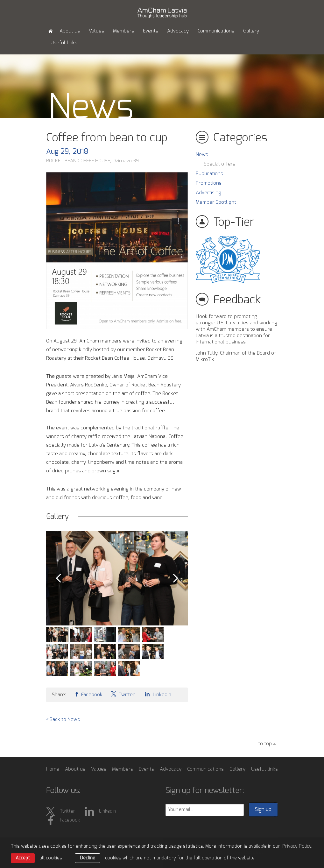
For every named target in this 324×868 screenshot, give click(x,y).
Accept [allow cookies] (23, 858)
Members (123, 31)
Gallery (251, 31)
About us (70, 31)
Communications (216, 31)
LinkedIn (157, 694)
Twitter (123, 694)
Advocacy (178, 31)
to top (265, 744)
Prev (58, 578)
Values (96, 31)
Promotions (209, 183)
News (202, 155)
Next (176, 578)
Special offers (219, 164)
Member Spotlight (216, 202)
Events (151, 31)
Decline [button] (88, 858)
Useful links (64, 43)
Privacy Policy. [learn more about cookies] (297, 846)
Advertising (208, 193)
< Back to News (63, 720)
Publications (209, 174)
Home (53, 769)
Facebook (88, 694)
